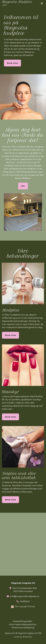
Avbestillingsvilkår (22, 621)
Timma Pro (27, 637)
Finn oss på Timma (25, 606)
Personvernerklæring (23, 628)
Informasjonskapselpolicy (23, 624)
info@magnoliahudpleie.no (25, 596)
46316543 (25, 601)
